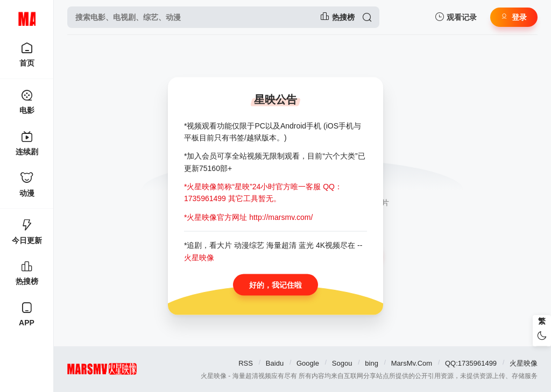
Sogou (342, 363)
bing (372, 363)
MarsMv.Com (412, 363)
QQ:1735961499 (471, 363)
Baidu (275, 363)
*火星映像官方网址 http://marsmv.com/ (248, 217)
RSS (246, 363)
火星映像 (524, 363)
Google (308, 363)
